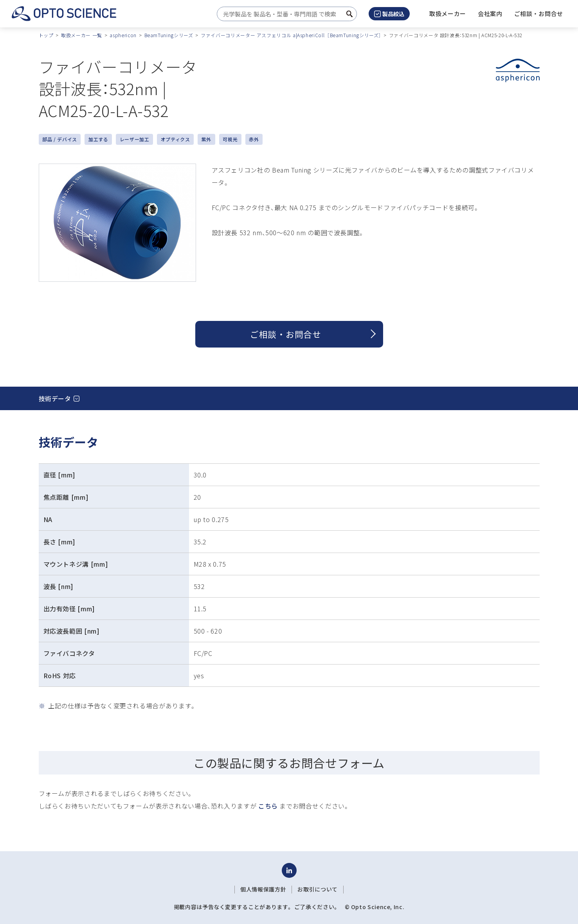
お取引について (317, 889)
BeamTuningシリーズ (169, 35)
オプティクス (176, 139)
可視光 (230, 139)
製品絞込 (389, 14)
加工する (98, 139)
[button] (490, 14)
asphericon (123, 35)
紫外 (206, 139)
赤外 (254, 139)
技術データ (55, 398)
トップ (46, 35)
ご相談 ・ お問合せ (285, 334)
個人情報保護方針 (263, 889)
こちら (268, 806)
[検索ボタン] (349, 14)
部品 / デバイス (60, 139)
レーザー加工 (135, 139)
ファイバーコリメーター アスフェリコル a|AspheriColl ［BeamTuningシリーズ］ (291, 35)
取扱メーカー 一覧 (82, 35)
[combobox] (285, 14)
